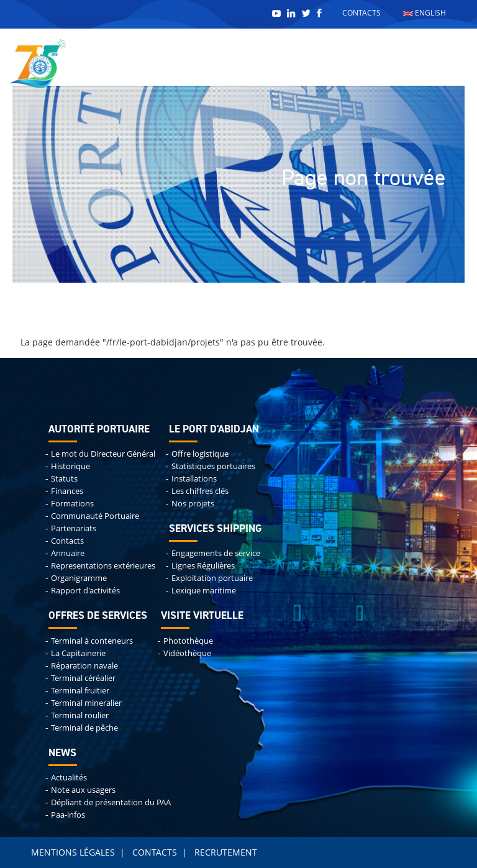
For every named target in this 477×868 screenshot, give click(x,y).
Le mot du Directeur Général (103, 454)
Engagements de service (216, 553)
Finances (67, 491)
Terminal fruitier (80, 691)
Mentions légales (73, 852)
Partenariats (74, 528)
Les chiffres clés (200, 491)
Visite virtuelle (202, 616)
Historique (70, 466)
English (425, 13)
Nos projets (193, 504)
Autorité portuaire (99, 430)
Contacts (361, 13)
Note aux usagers (83, 790)
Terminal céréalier (83, 678)
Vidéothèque (187, 653)
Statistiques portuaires (213, 466)
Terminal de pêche (84, 728)
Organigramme (79, 578)
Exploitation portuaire (212, 578)
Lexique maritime (204, 591)
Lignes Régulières (203, 566)
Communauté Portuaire (95, 516)
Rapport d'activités (85, 591)
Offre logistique (200, 454)
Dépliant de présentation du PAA (111, 802)
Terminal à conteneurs (92, 641)
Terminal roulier (80, 715)
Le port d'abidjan (214, 430)
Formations (72, 504)
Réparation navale (84, 666)
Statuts (64, 479)
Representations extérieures (103, 566)
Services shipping (215, 529)
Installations (194, 479)
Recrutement (226, 852)
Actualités (69, 778)
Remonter (0, 2)
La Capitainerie (78, 653)
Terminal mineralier (86, 703)
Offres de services (98, 616)
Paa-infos (68, 815)
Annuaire (68, 553)
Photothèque (188, 641)
